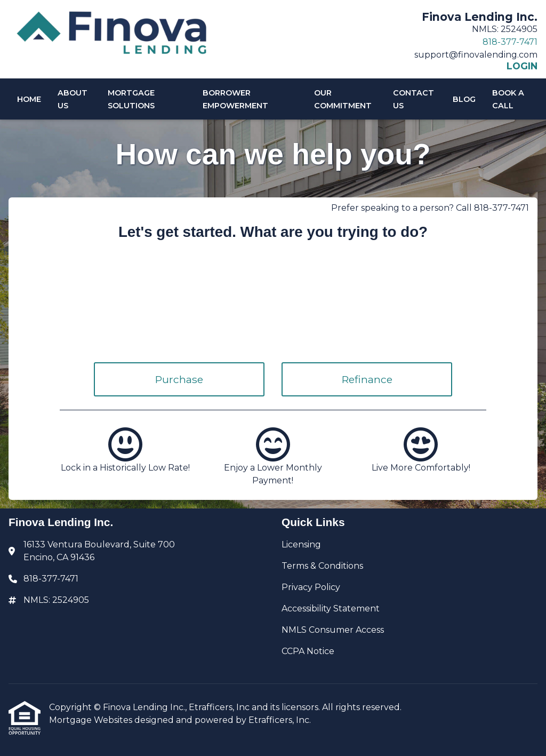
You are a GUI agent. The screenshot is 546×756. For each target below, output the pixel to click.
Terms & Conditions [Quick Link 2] (322, 566)
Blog (464, 99)
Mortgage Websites (92, 720)
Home (29, 99)
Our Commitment (343, 99)
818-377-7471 (510, 42)
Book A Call (508, 99)
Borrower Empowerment (235, 99)
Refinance (367, 379)
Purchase (179, 379)
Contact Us (413, 99)
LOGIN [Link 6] (522, 66)
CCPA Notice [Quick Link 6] (308, 651)
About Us (73, 99)
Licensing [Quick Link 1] (301, 544)
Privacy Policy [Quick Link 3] (311, 587)
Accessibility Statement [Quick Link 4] (331, 608)
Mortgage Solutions (131, 99)
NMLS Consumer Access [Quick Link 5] (333, 630)
